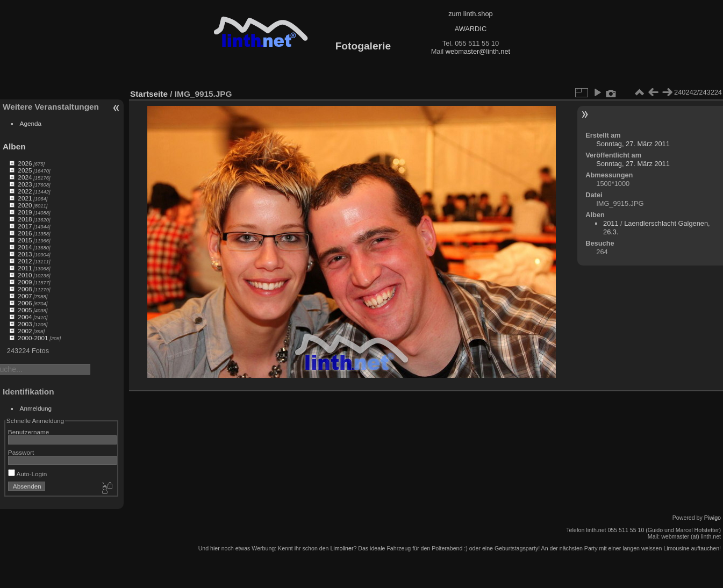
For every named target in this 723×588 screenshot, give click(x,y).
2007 (25, 296)
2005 (25, 310)
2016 (25, 233)
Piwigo (713, 518)
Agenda (31, 123)
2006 (25, 303)
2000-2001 (33, 338)
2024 (25, 177)
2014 (25, 247)
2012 (25, 261)
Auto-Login (28, 474)
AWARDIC (471, 29)
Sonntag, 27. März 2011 (633, 144)
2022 (25, 191)
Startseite (149, 94)
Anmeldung (36, 408)
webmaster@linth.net (478, 51)
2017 (25, 226)
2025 (25, 170)
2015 (25, 240)
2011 (25, 268)
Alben (14, 146)
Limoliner (342, 548)
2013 (25, 254)
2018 (25, 219)
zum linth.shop (471, 14)
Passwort (21, 452)
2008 (25, 289)
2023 (25, 184)
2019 (25, 212)
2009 (25, 282)
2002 (25, 331)
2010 (25, 275)
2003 (25, 324)
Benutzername (29, 432)
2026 (25, 163)
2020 (25, 205)
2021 (25, 198)
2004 (25, 317)
